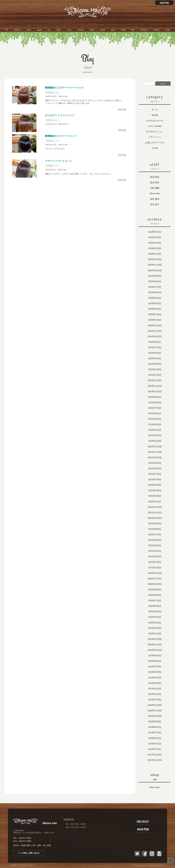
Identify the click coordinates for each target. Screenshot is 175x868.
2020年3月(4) (155, 623)
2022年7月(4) (155, 474)
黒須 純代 (155, 182)
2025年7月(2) (155, 287)
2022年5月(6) (155, 485)
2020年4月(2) (155, 617)
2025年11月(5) (155, 265)
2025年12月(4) (155, 259)
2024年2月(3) (155, 369)
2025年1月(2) (155, 320)
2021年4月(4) (155, 551)
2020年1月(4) (155, 634)
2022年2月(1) (155, 502)
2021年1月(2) (155, 568)
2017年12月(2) (155, 755)
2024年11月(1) (155, 331)
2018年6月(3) (155, 738)
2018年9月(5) (155, 722)
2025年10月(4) (155, 270)
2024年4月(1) (155, 358)
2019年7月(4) (155, 666)
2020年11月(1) (155, 579)
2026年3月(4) (155, 243)
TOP (6, 30)
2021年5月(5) (155, 545)
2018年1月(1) (155, 749)
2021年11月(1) (155, 513)
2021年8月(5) (155, 529)
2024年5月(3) (155, 353)
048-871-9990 (25, 838)
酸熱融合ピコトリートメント (61, 136)
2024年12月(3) (155, 325)
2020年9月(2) (155, 589)
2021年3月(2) (155, 556)
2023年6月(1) (155, 413)
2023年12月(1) (155, 380)
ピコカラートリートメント (60, 115)
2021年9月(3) (155, 523)
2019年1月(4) (155, 700)
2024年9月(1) (155, 342)
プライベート (155, 137)
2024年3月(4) (155, 364)
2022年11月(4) (155, 452)
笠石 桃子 (155, 204)
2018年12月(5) (155, 705)
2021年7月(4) (155, 534)
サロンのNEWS (155, 126)
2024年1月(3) (155, 375)
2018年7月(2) (155, 732)
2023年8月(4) (155, 402)
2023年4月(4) (155, 424)
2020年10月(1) (155, 584)
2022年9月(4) (155, 463)
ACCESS (156, 30)
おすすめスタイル (155, 121)
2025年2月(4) (155, 314)
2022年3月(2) (155, 496)
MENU (39, 30)
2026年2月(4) (155, 248)
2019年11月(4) (155, 645)
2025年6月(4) (155, 292)
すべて (155, 110)
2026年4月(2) (155, 237)
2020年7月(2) (155, 600)
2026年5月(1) (155, 232)
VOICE (123, 30)
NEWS (29, 30)
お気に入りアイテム (155, 143)
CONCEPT (17, 30)
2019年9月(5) (155, 655)
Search (163, 84)
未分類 (155, 115)
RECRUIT (81, 30)
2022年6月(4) (155, 479)
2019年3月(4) (155, 689)
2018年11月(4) (155, 711)
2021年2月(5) (155, 562)
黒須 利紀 (155, 177)
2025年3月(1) (155, 309)
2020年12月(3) (155, 573)
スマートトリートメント (59, 161)
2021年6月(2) (155, 540)
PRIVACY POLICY (27, 865)
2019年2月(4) (155, 694)
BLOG (113, 30)
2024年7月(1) (155, 347)
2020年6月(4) (155, 606)
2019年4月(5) (155, 683)
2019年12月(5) (155, 639)
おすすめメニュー (52, 92)
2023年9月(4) (155, 397)
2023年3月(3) (155, 430)
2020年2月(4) (155, 628)
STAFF (59, 30)
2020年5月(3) (155, 611)
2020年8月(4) (155, 595)
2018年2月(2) (155, 744)
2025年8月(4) (155, 281)
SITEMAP (14, 865)
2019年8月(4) (155, 661)
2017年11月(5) (155, 760)
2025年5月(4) (155, 298)
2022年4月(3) (155, 490)
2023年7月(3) (155, 408)
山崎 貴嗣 (155, 188)
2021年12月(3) (155, 507)
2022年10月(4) (155, 457)
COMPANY (144, 30)
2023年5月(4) (155, 419)
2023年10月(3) (155, 391)
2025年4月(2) (155, 303)
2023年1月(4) (155, 441)
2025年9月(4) (155, 276)
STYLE (69, 30)
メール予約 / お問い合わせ (29, 853)
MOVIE (92, 30)
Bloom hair (63, 96)
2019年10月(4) (155, 650)
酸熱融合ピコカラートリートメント (65, 88)
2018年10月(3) (155, 716)
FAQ (133, 30)
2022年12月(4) (155, 447)
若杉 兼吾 (155, 199)
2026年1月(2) (155, 254)
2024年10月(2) (155, 336)
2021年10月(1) (155, 518)
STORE (168, 30)
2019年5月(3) (155, 678)
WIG (49, 30)
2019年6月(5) (155, 672)
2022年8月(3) (155, 468)
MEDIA (103, 30)
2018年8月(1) (155, 727)
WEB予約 (164, 3)
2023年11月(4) (155, 386)
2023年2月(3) (155, 435)
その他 (155, 148)
